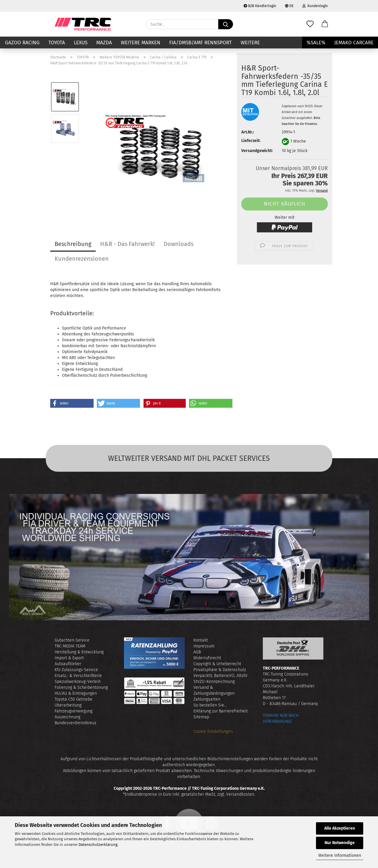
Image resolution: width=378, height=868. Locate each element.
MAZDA (104, 43)
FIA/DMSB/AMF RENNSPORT (201, 43)
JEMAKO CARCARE (354, 43)
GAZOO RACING (22, 43)
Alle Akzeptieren (340, 828)
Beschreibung (73, 244)
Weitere (250, 43)
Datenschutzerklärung (98, 845)
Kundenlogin (315, 6)
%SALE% (316, 43)
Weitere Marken (141, 43)
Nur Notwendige (340, 843)
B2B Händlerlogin (260, 6)
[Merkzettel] (310, 24)
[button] (325, 24)
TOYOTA (57, 43)
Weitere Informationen (340, 855)
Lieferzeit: (251, 141)
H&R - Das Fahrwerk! (127, 244)
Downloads (179, 244)
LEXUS (81, 43)
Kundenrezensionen (82, 259)
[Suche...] (226, 24)
